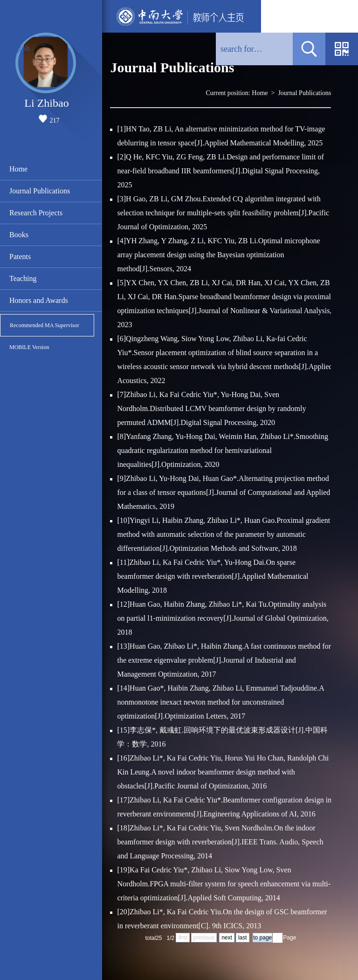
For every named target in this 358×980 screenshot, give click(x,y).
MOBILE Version (29, 347)
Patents (20, 257)
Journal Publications (40, 191)
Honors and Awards (39, 300)
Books (19, 235)
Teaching (23, 278)
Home (18, 169)
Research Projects (36, 213)
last (243, 938)
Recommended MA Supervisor (45, 325)
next (227, 938)
